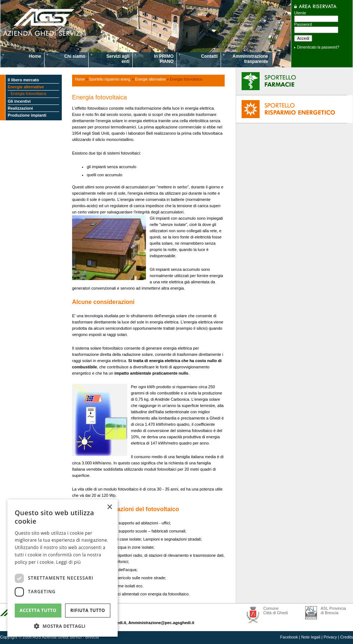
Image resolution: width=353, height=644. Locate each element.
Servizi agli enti (118, 59)
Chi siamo (75, 56)
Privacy (330, 637)
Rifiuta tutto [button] (88, 610)
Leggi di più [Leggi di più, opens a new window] (69, 562)
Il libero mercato (23, 80)
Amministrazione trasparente (250, 59)
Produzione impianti (27, 115)
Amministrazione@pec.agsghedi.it (161, 623)
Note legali (311, 637)
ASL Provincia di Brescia (333, 611)
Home (35, 56)
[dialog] (63, 568)
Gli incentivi (19, 101)
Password (303, 24)
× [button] (109, 507)
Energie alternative (26, 87)
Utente (300, 13)
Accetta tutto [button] (38, 610)
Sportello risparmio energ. (110, 79)
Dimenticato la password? (318, 47)
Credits (347, 637)
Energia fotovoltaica (28, 93)
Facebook (289, 637)
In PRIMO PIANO (164, 59)
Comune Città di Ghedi (276, 611)
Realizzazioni (20, 108)
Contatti (209, 56)
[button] (63, 626)
